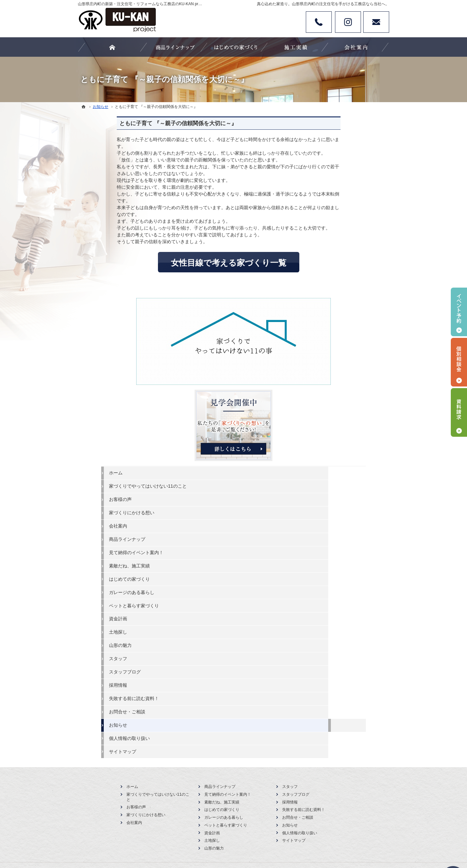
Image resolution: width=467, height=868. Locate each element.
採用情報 (328, 457)
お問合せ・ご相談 (337, 484)
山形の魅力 (330, 417)
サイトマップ (333, 523)
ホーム (326, 239)
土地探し (328, 404)
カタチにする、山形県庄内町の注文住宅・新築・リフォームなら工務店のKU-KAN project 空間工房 (236, 839)
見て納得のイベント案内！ (346, 324)
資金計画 (328, 391)
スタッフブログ (335, 444)
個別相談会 (459, 362)
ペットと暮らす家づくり (344, 377)
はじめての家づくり (340, 351)
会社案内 (328, 298)
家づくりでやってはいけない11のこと (351, 255)
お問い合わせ (376, 22)
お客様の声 (330, 271)
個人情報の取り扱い (340, 510)
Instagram (348, 22)
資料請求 (459, 412)
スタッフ (328, 431)
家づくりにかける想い (342, 285)
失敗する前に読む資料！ (344, 470)
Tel (319, 22)
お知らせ (328, 497)
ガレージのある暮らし (342, 364)
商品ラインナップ (337, 311)
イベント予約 (459, 312)
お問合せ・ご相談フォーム (350, 660)
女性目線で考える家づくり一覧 (190, 263)
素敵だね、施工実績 (340, 338)
